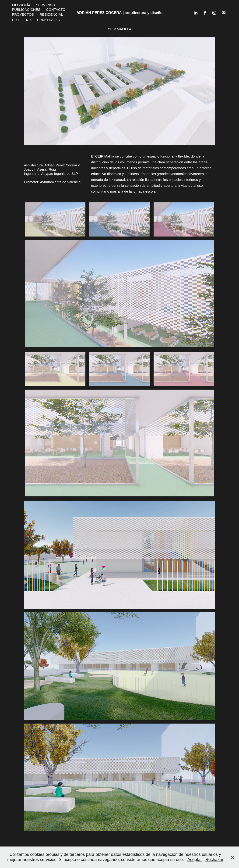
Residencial (51, 14)
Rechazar (214, 860)
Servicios (45, 5)
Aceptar (195, 860)
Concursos (48, 20)
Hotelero (22, 20)
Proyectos (23, 14)
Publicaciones (26, 9)
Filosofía (21, 5)
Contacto (56, 9)
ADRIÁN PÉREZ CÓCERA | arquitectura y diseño (119, 13)
